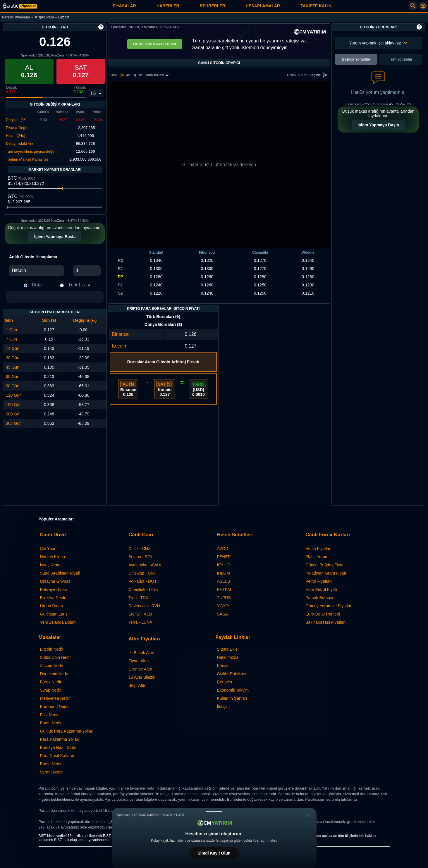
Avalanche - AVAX (145, 565)
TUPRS (224, 598)
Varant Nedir (51, 772)
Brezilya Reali (53, 598)
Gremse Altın (140, 669)
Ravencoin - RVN (144, 606)
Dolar (37, 285)
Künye (223, 666)
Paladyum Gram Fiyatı (326, 573)
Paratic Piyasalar (16, 17)
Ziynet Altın (139, 661)
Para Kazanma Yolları (60, 739)
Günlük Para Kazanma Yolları (67, 731)
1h (140, 75)
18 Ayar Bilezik (142, 677)
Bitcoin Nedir (52, 649)
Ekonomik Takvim (233, 690)
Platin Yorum (317, 557)
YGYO (223, 606)
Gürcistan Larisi (54, 614)
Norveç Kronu (53, 557)
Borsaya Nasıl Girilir (58, 747)
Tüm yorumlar (401, 59)
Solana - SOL (141, 557)
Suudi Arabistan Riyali (60, 573)
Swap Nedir (51, 690)
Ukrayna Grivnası (56, 581)
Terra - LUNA (140, 622)
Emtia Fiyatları (318, 549)
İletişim (224, 707)
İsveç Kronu (51, 565)
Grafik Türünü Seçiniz (308, 75)
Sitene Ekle (227, 649)
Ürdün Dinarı (52, 606)
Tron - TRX (138, 598)
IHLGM (224, 573)
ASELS (224, 581)
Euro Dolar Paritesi (323, 614)
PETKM (224, 589)
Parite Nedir (51, 723)
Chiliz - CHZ (139, 549)
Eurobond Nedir (54, 707)
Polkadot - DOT (142, 581)
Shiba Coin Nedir (56, 657)
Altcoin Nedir (52, 666)
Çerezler (225, 682)
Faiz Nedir (49, 715)
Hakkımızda (228, 657)
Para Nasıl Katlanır (57, 756)
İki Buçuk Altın (141, 653)
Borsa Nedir (51, 764)
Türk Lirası (79, 285)
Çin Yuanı (49, 549)
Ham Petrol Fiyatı (321, 589)
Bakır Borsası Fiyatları (326, 622)
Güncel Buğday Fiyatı (325, 565)
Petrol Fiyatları (319, 581)
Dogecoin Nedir (54, 674)
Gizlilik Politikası (232, 674)
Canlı (114, 75)
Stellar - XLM (140, 614)
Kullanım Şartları (232, 698)
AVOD (223, 549)
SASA (222, 614)
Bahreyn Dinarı (54, 589)
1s (122, 75)
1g (134, 75)
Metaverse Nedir (55, 698)
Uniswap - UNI (142, 573)
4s (128, 75)
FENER (224, 557)
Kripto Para (45, 17)
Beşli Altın (137, 685)
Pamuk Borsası (319, 598)
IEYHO (224, 565)
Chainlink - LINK (143, 589)
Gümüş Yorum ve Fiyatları (329, 606)
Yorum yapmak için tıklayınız (378, 43)
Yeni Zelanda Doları (58, 622)
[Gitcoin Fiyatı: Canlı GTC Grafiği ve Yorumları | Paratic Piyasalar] (20, 6)
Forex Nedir (51, 682)
